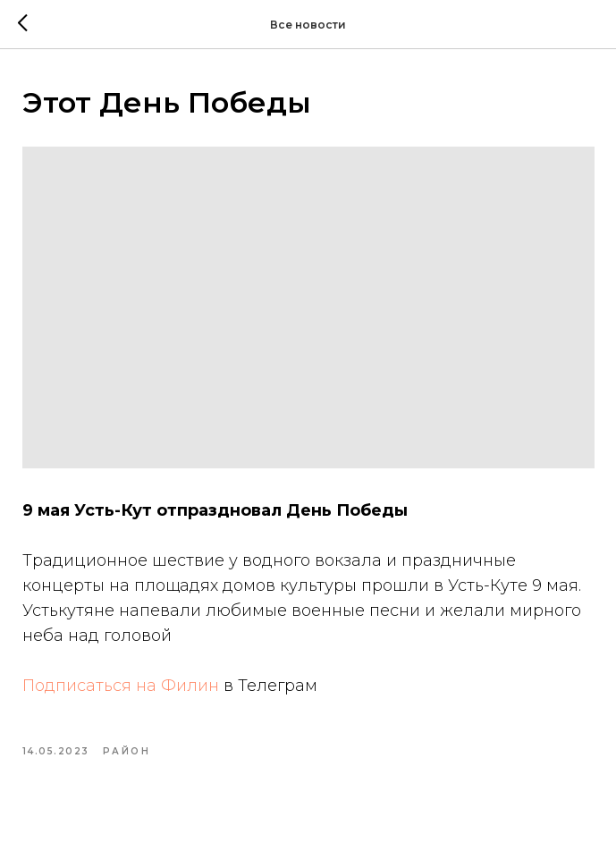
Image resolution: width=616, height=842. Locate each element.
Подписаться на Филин (121, 686)
